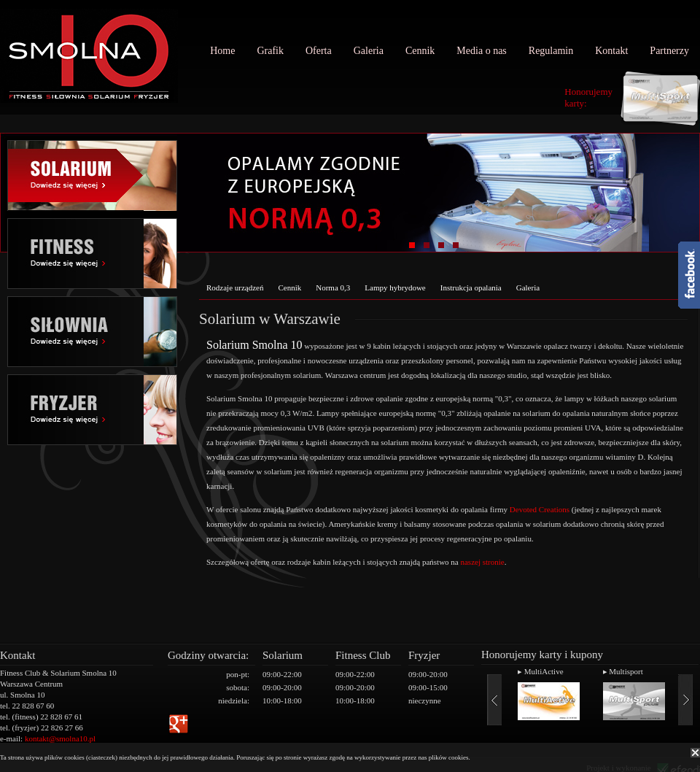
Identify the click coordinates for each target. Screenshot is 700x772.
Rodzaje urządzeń (235, 287)
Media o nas (481, 51)
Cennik (420, 51)
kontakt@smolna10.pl (60, 738)
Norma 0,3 (333, 287)
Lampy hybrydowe (395, 287)
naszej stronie (482, 562)
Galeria (369, 51)
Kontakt (611, 51)
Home (222, 51)
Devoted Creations (540, 509)
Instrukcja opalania (471, 287)
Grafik (270, 51)
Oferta (319, 51)
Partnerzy (669, 51)
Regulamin (551, 51)
